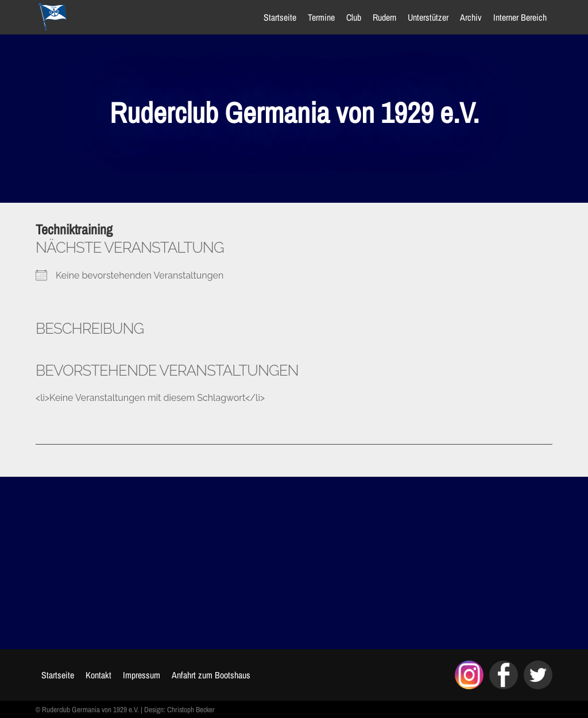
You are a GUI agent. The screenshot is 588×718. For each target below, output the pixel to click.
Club (354, 17)
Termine (321, 17)
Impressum (142, 675)
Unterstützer (428, 17)
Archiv (471, 17)
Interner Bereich (520, 17)
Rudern (384, 17)
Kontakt (98, 675)
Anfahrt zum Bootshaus (211, 675)
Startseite (280, 17)
